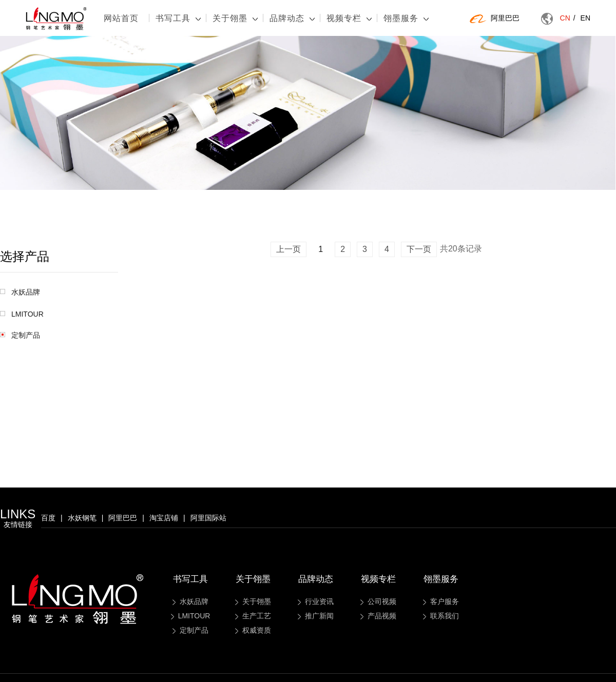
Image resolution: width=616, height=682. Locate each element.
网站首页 (121, 18)
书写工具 (178, 18)
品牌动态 (292, 18)
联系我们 (441, 616)
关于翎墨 (235, 18)
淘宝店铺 (164, 518)
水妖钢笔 (82, 518)
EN (585, 18)
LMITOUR (22, 314)
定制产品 (20, 335)
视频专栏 (349, 18)
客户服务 (441, 601)
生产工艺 (253, 616)
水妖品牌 (20, 292)
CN (568, 18)
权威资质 (253, 630)
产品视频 (378, 616)
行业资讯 (316, 601)
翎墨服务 (406, 18)
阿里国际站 (208, 518)
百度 (48, 518)
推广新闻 (316, 616)
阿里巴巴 (495, 18)
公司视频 (378, 601)
